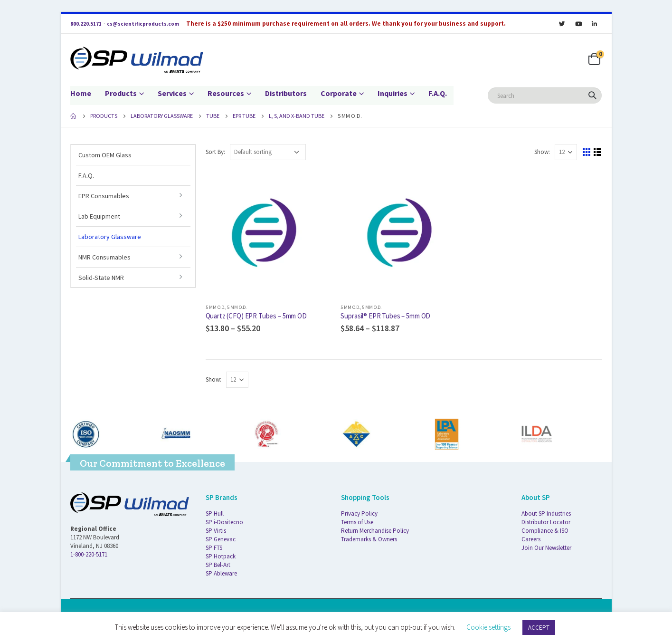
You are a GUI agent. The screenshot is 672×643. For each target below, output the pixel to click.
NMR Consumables (104, 257)
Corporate (339, 93)
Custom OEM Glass (105, 155)
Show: (542, 152)
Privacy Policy (359, 513)
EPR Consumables (104, 196)
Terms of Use (357, 522)
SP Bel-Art (218, 565)
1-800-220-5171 (89, 554)
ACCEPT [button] (539, 628)
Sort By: (215, 152)
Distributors (286, 93)
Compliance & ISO (545, 531)
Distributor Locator (546, 522)
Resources (226, 93)
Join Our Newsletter (546, 548)
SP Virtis (216, 531)
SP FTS (214, 548)
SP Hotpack (221, 556)
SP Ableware (221, 573)
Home (81, 93)
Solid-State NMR (101, 278)
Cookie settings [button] (488, 627)
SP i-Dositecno (224, 522)
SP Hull (215, 513)
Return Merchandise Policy (375, 531)
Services (172, 93)
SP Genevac (221, 539)
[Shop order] (268, 152)
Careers (531, 539)
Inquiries (393, 93)
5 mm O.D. (215, 307)
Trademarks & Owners (369, 539)
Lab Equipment (99, 216)
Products (121, 93)
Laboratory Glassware (110, 237)
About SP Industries (546, 513)
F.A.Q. (438, 93)
